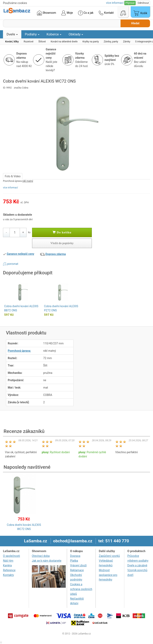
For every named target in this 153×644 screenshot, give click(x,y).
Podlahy (32, 34)
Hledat (135, 23)
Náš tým (8, 561)
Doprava (75, 556)
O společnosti (11, 556)
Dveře (12, 34)
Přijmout (130, 3)
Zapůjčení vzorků (109, 556)
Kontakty (8, 575)
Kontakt (106, 13)
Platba (74, 561)
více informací (10, 188)
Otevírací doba (41, 556)
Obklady (76, 34)
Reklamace (77, 570)
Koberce (54, 34)
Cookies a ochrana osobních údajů (81, 589)
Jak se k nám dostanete (47, 561)
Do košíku (62, 232)
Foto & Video (13, 176)
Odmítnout (143, 3)
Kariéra (7, 565)
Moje (67, 13)
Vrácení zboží (78, 565)
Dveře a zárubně (137, 565)
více (115, 3)
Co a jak (86, 13)
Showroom (47, 13)
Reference (9, 570)
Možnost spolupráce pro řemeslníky (108, 575)
